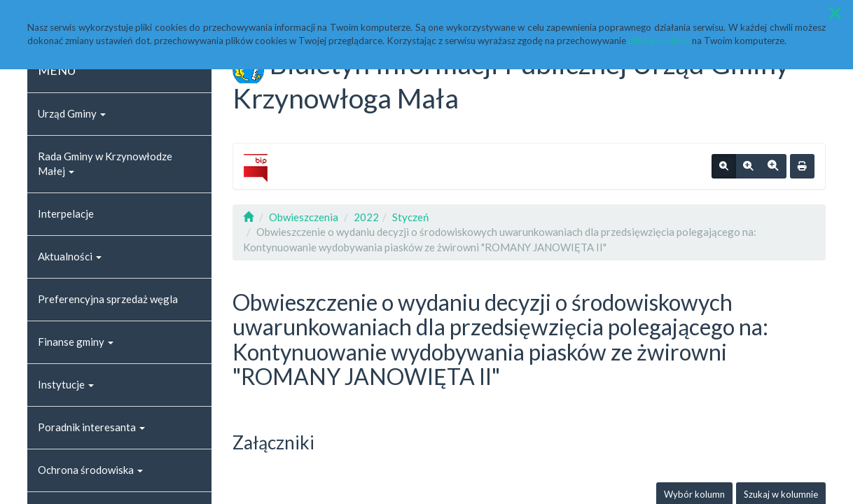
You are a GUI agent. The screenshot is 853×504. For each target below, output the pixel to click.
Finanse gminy (76, 342)
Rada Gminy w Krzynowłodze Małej (105, 163)
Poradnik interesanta (91, 427)
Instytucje (66, 384)
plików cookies (659, 41)
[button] (835, 13)
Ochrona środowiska (90, 470)
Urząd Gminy (72, 113)
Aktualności (70, 256)
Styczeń (410, 217)
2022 (366, 217)
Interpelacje (66, 213)
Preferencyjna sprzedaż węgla (108, 299)
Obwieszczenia (304, 217)
